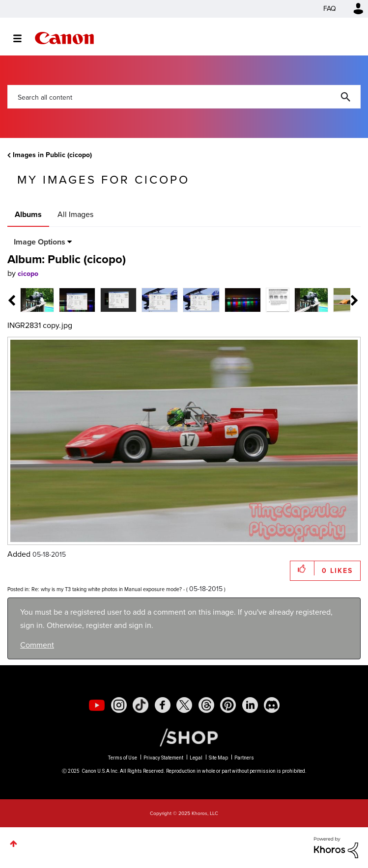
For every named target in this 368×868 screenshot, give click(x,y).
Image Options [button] (40, 242)
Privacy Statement (163, 758)
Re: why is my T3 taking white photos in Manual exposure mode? (107, 589)
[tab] (37, 299)
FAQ (330, 9)
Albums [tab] (28, 214)
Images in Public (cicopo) (52, 155)
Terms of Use (123, 758)
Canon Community (64, 38)
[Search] (184, 97)
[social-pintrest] (228, 705)
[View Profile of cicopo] (28, 274)
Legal (196, 758)
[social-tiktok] (141, 705)
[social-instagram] (119, 705)
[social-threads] (206, 705)
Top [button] (14, 844)
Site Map (218, 758)
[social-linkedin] (250, 705)
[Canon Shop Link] (184, 737)
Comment (37, 645)
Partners (244, 758)
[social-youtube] (97, 705)
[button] (302, 568)
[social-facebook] (163, 705)
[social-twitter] (184, 705)
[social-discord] (272, 705)
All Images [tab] (75, 214)
